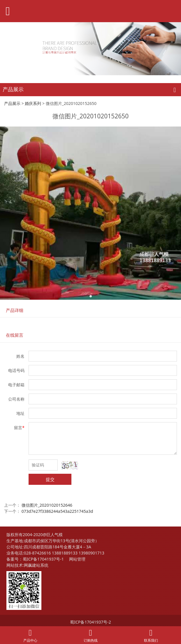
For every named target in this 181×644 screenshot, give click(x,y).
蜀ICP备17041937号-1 (43, 559)
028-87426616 (37, 553)
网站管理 (77, 559)
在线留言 (15, 335)
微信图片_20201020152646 (47, 505)
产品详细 (15, 310)
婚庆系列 (33, 103)
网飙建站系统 (36, 565)
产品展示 (12, 103)
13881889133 (65, 553)
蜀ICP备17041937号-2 (90, 622)
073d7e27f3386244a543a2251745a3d (57, 511)
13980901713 (92, 553)
